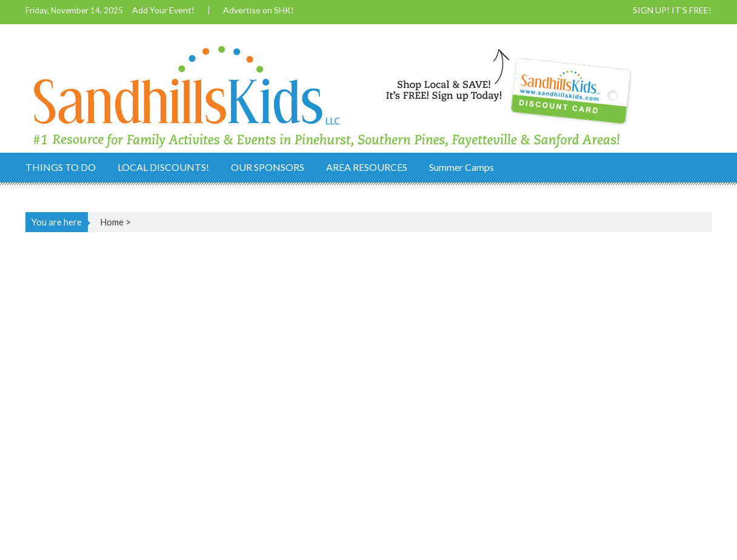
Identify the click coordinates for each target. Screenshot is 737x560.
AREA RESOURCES (367, 167)
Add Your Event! (163, 10)
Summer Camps (462, 167)
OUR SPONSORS (268, 167)
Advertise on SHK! (258, 10)
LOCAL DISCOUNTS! (163, 167)
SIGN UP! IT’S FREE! (672, 10)
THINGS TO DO (61, 167)
